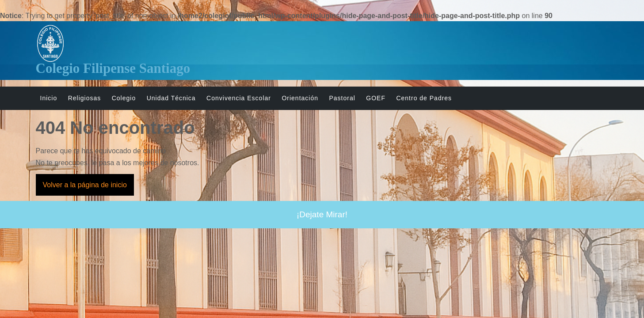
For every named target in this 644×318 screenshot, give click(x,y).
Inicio (49, 98)
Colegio (124, 98)
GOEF (376, 98)
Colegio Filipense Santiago (113, 68)
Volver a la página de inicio (88, 187)
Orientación (300, 98)
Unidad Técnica (171, 98)
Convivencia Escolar (239, 98)
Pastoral (342, 98)
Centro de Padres (424, 98)
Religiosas (85, 98)
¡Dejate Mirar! (322, 214)
